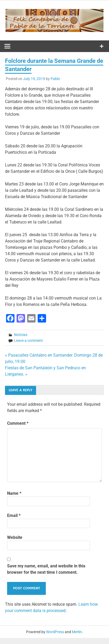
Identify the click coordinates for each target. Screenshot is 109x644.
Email (14, 515)
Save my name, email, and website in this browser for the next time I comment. (46, 569)
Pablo (55, 79)
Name (14, 493)
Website (15, 537)
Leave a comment (28, 340)
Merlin (77, 632)
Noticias (21, 335)
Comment (18, 423)
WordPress (55, 632)
